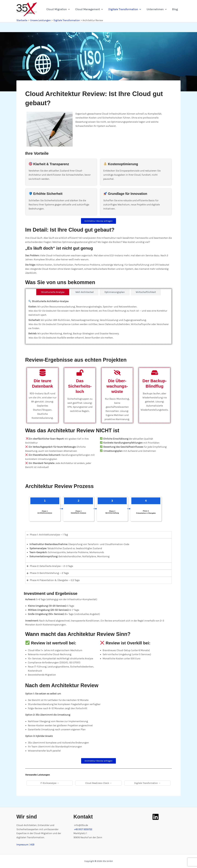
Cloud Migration (58, 9)
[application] (68, 9)
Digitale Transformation (125, 9)
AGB (33, 845)
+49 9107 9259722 (84, 829)
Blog (175, 9)
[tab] (53, 293)
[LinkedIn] (156, 817)
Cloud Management (89, 9)
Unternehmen (157, 9)
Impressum (23, 845)
